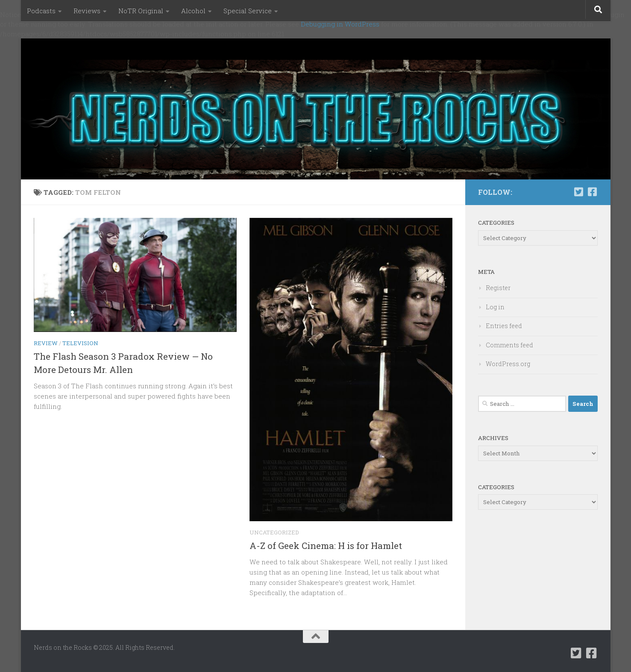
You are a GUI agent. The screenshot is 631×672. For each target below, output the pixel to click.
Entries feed (504, 326)
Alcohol (193, 11)
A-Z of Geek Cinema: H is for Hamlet (326, 546)
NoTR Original (141, 11)
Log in (495, 307)
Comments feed (509, 345)
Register (498, 288)
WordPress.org (508, 364)
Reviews (87, 11)
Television (80, 343)
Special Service (248, 11)
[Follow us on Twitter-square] (579, 192)
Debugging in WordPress (340, 24)
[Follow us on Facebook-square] (593, 192)
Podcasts (41, 11)
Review (46, 343)
